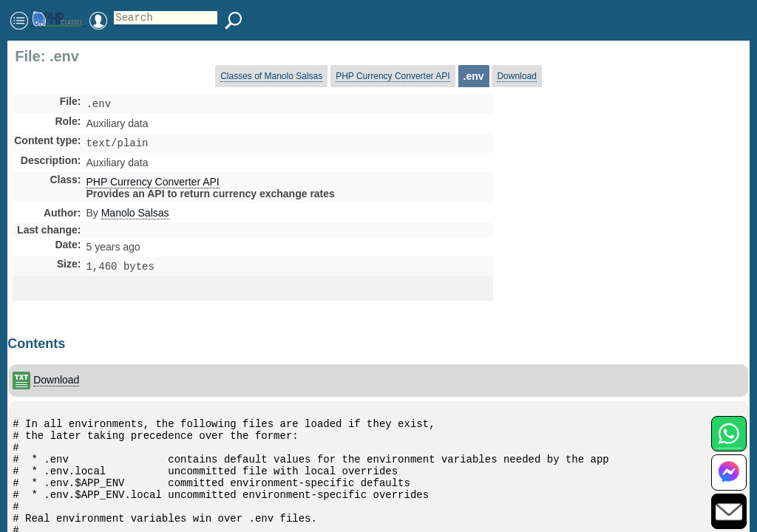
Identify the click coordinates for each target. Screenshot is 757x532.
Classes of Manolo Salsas (271, 76)
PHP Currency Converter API (393, 76)
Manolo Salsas (135, 216)
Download (516, 76)
